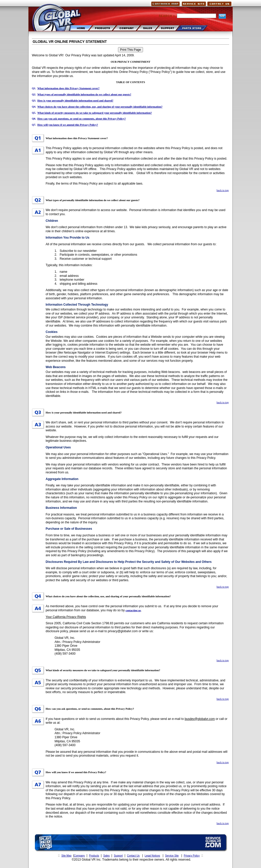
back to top (223, 190)
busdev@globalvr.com (200, 719)
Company (79, 856)
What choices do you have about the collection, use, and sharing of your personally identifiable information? (100, 107)
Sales (106, 856)
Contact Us (133, 856)
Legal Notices (152, 856)
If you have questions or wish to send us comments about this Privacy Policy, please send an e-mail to (115, 719)
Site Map (66, 856)
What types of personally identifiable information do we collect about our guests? (84, 94)
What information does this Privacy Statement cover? (68, 88)
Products (94, 856)
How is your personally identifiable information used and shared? (75, 101)
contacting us (133, 610)
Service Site (172, 856)
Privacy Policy (192, 856)
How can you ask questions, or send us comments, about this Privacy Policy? (82, 119)
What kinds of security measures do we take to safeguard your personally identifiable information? (94, 113)
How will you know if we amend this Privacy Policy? (68, 125)
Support (118, 856)
